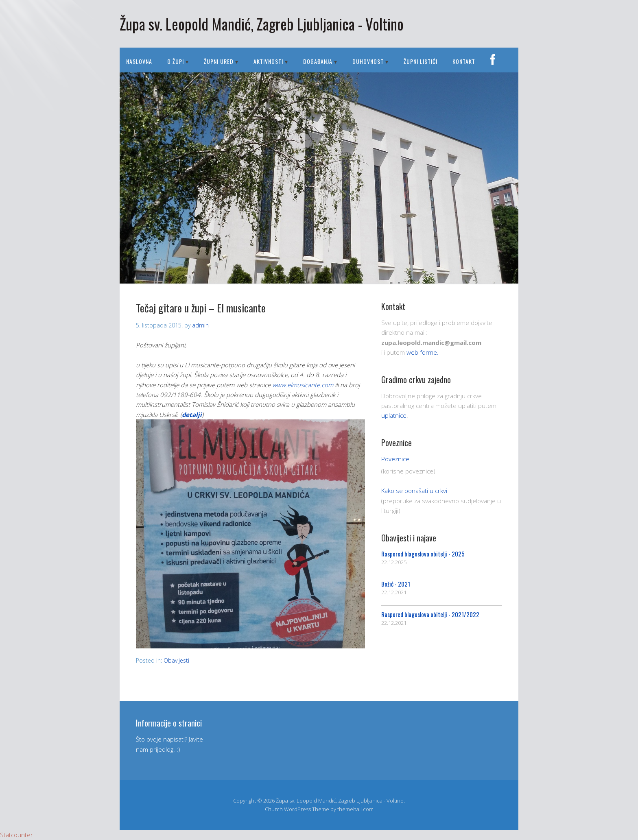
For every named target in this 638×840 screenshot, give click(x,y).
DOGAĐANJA (318, 61)
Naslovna (139, 61)
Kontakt (464, 61)
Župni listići (421, 61)
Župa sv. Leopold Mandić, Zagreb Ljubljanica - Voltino (262, 24)
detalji (192, 415)
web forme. (423, 352)
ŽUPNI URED (219, 61)
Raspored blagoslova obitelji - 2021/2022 (430, 614)
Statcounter (16, 835)
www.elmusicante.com (303, 385)
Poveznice (395, 459)
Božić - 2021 (396, 584)
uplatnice (394, 415)
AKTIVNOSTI (268, 61)
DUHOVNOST (368, 61)
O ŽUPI (176, 61)
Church (274, 809)
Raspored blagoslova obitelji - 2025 (423, 554)
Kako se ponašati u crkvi (414, 491)
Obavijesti (176, 660)
